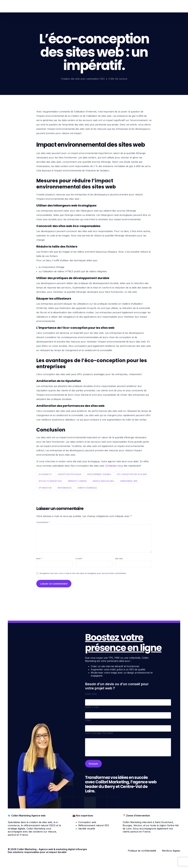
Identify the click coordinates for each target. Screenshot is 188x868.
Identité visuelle (87, 829)
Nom (39, 559)
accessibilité (45, 474)
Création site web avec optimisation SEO (83, 79)
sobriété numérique (87, 488)
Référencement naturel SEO (94, 825)
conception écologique (69, 474)
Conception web (87, 822)
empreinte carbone (77, 481)
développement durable (99, 474)
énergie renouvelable (103, 481)
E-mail (79, 559)
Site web (119, 559)
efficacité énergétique (50, 481)
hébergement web (129, 481)
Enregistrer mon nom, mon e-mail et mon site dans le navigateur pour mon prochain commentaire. (83, 573)
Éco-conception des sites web (132, 474)
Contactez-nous (115, 466)
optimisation (45, 488)
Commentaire (43, 522)
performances (65, 488)
